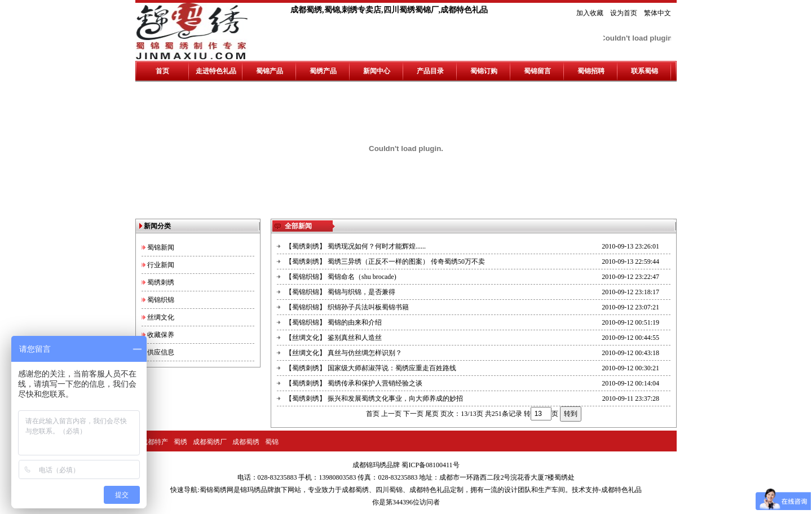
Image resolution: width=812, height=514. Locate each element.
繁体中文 (657, 13)
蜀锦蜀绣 (213, 490)
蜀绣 (180, 442)
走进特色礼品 (216, 71)
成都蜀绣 (246, 442)
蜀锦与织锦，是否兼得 (361, 292)
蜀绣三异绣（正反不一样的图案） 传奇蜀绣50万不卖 (406, 262)
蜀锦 (272, 442)
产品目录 (430, 71)
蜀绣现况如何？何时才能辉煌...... (377, 246)
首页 (162, 71)
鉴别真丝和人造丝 (355, 338)
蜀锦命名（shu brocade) (362, 277)
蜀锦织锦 (161, 300)
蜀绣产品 (323, 71)
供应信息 (161, 352)
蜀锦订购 (484, 71)
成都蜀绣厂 (210, 442)
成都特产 (155, 442)
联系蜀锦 (645, 71)
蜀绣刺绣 (161, 282)
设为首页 (624, 13)
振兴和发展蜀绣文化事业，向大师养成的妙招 (395, 398)
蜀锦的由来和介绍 (355, 322)
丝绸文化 (161, 317)
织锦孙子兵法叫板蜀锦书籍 (368, 307)
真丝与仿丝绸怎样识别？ (365, 353)
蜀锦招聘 (591, 71)
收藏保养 (161, 335)
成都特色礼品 (430, 490)
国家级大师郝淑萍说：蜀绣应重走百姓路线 (392, 368)
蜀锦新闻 (161, 247)
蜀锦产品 (270, 71)
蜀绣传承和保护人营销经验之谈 (375, 383)
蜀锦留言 (537, 71)
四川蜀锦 (389, 490)
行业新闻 (161, 265)
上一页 (391, 414)
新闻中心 (377, 71)
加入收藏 (590, 13)
